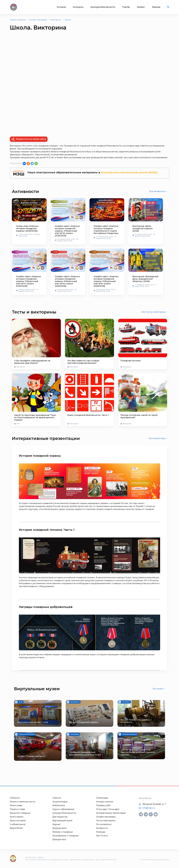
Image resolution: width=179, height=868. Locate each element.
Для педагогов (60, 817)
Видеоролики (59, 828)
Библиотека (59, 805)
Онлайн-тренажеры (38, 20)
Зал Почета (102, 836)
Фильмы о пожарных (63, 832)
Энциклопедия (60, 802)
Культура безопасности (103, 7)
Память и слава (17, 809)
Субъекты (15, 798)
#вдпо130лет (16, 828)
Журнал (156, 7)
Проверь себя (103, 805)
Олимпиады (102, 798)
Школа (68, 20)
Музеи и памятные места (22, 802)
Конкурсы (78, 7)
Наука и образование (63, 809)
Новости (57, 798)
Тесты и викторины (106, 821)
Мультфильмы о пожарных (66, 836)
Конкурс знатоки (105, 802)
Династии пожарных (20, 813)
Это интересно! (104, 824)
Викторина (56, 20)
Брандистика (59, 839)
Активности (102, 828)
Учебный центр (18, 824)
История (61, 7)
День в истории (18, 821)
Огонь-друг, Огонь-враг (108, 809)
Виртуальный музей (62, 821)
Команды (101, 832)
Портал (126, 7)
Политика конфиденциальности (155, 860)
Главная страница (18, 20)
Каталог (141, 7)
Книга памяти (17, 817)
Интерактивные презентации (111, 813)
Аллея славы (16, 805)
